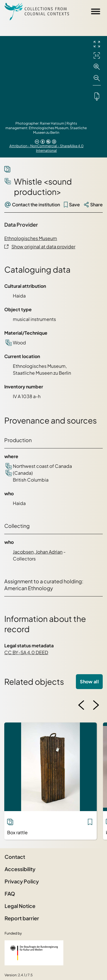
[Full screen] (97, 44)
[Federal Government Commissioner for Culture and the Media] (34, 953)
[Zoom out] (97, 78)
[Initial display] (97, 55)
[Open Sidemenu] (96, 11)
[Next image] (96, 705)
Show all (89, 681)
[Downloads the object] (97, 96)
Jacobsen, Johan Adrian (38, 552)
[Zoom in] (97, 67)
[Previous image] (81, 705)
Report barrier (22, 918)
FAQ (10, 894)
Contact (15, 857)
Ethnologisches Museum (31, 238)
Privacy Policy (22, 881)
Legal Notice (20, 906)
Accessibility (20, 869)
